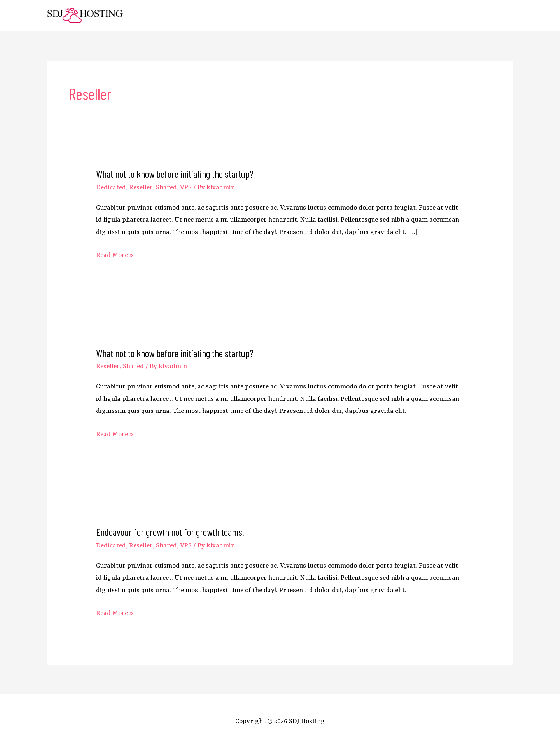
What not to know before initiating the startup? (175, 174)
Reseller (141, 188)
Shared (166, 188)
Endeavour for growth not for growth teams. (170, 532)
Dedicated (111, 188)
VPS (186, 188)
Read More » (115, 255)
